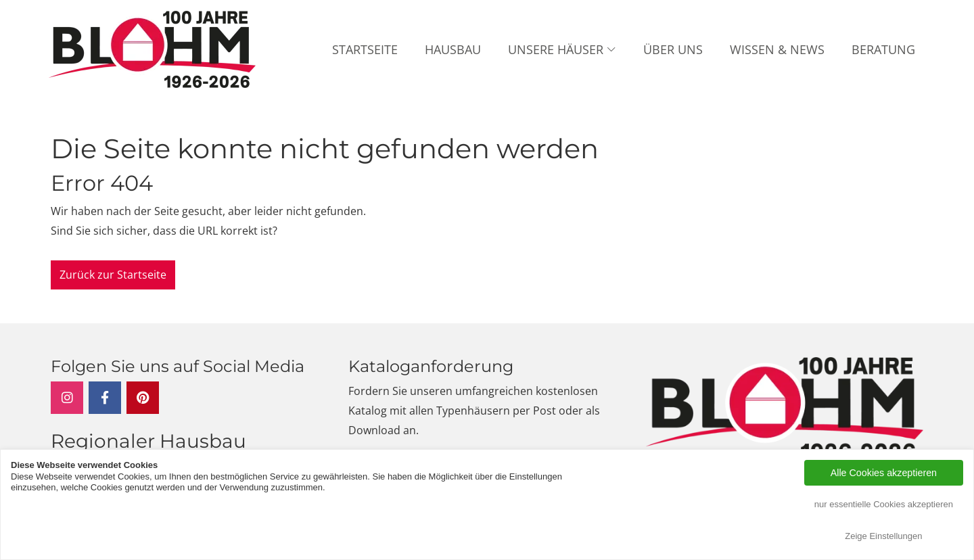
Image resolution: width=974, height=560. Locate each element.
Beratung (883, 49)
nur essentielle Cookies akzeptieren (884, 504)
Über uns (673, 49)
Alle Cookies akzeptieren (884, 473)
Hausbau (453, 49)
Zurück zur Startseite (113, 275)
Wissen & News (777, 49)
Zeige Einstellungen (883, 536)
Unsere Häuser (556, 49)
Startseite (365, 49)
